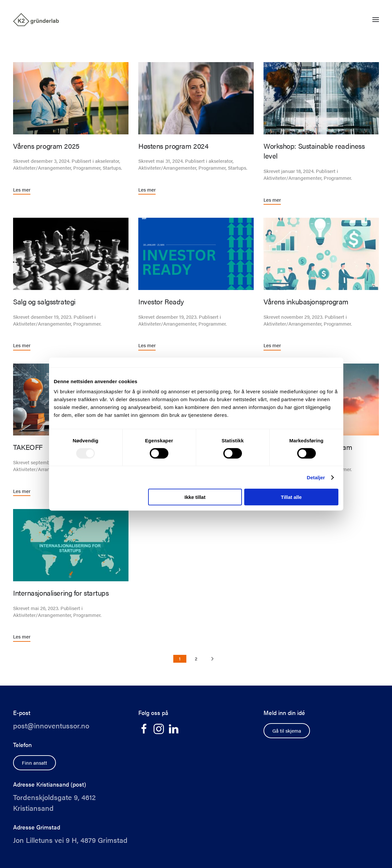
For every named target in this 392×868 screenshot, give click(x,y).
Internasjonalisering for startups (61, 593)
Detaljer (316, 477)
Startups (112, 168)
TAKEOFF (28, 447)
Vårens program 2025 (46, 146)
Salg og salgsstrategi (44, 301)
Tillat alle (291, 497)
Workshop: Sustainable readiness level (314, 151)
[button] (376, 20)
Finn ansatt (34, 763)
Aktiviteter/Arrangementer (42, 168)
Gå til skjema (287, 731)
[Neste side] (213, 659)
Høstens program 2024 (173, 146)
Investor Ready (161, 301)
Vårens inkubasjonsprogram (306, 301)
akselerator (107, 161)
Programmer (87, 168)
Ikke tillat (195, 497)
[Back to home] (36, 20)
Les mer (22, 189)
